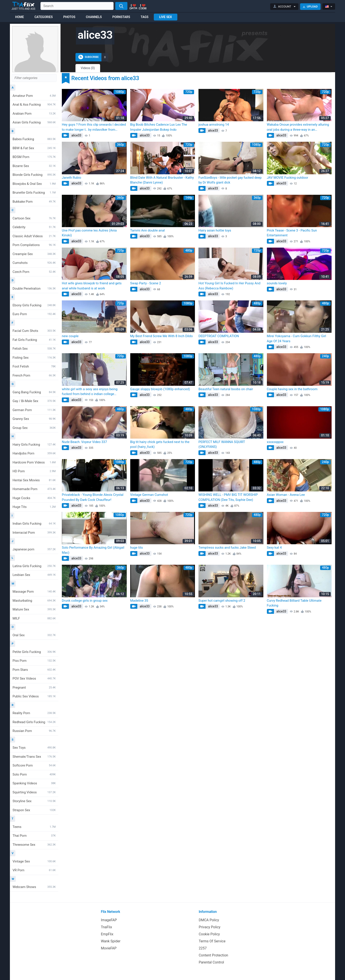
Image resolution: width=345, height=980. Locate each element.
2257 (203, 948)
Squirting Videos (34, 792)
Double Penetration (34, 289)
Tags (144, 17)
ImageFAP (109, 920)
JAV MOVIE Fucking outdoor (288, 178)
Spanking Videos (34, 783)
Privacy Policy (210, 927)
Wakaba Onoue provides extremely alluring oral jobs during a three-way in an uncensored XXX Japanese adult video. (298, 127)
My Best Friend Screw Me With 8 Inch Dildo (162, 336)
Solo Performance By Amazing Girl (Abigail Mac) (93, 550)
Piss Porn (34, 661)
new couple (70, 336)
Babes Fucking (34, 139)
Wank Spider (111, 941)
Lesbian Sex (34, 575)
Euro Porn (34, 314)
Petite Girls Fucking (34, 652)
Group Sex (34, 428)
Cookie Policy (209, 934)
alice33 (76, 135)
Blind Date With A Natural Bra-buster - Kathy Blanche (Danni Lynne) (162, 180)
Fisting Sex (34, 358)
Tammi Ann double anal (148, 230)
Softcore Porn (34, 765)
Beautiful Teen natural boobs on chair (226, 389)
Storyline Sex (34, 801)
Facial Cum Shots (34, 331)
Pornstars (121, 17)
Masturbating (34, 601)
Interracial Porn (34, 533)
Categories (44, 17)
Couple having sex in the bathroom (292, 389)
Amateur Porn (34, 96)
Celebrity (34, 227)
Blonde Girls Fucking (34, 175)
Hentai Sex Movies (34, 480)
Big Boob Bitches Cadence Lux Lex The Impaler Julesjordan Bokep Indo (159, 127)
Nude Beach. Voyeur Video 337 (84, 442)
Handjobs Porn (34, 453)
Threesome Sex (34, 845)
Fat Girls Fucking (34, 340)
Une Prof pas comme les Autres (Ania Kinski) (89, 233)
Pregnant (34, 688)
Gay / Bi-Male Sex (34, 401)
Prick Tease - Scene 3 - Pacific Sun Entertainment (292, 233)
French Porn (34, 375)
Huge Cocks (34, 498)
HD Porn (34, 471)
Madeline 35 (139, 601)
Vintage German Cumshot (149, 495)
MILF (34, 618)
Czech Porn (34, 272)
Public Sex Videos (34, 696)
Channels (94, 17)
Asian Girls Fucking (34, 122)
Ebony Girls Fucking (34, 305)
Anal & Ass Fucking (34, 105)
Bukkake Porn (34, 202)
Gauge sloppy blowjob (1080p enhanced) (160, 389)
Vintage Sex (34, 861)
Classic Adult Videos (34, 236)
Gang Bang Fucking (34, 392)
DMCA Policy (209, 920)
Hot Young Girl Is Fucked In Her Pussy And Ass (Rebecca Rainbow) (229, 286)
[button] (284, 7)
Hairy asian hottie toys (215, 230)
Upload (310, 6)
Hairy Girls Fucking (34, 445)
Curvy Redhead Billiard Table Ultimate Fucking (294, 603)
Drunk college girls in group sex (85, 601)
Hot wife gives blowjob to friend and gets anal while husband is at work (92, 286)
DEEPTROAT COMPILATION (219, 336)
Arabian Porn (34, 114)
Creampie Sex (34, 254)
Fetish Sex (34, 349)
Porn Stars (34, 670)
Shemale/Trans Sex (34, 757)
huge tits (137, 548)
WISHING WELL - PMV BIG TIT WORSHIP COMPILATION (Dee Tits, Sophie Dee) (228, 497)
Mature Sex (34, 609)
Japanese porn (34, 549)
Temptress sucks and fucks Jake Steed (227, 548)
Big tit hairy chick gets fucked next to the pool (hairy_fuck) (160, 444)
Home (20, 17)
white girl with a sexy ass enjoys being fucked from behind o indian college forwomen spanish (90, 392)
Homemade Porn (34, 489)
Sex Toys (34, 748)
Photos (69, 17)
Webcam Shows (34, 887)
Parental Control (211, 962)
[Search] (121, 6)
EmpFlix (107, 934)
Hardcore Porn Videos (34, 462)
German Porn (34, 410)
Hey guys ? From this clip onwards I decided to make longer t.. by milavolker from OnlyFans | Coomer (94, 127)
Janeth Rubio (72, 178)
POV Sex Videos (34, 678)
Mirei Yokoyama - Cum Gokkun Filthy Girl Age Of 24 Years (297, 339)
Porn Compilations (34, 245)
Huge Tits (34, 507)
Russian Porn (34, 731)
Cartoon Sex (34, 218)
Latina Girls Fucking (34, 566)
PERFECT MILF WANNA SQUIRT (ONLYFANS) (222, 444)
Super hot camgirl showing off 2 (222, 601)
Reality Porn (34, 713)
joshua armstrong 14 (214, 125)
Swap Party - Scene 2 (146, 283)
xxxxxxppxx (275, 442)
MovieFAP (109, 948)
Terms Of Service (212, 941)
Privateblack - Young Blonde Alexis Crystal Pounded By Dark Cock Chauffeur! (93, 497)
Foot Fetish (34, 366)
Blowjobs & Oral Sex (34, 184)
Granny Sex (34, 419)
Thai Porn (34, 836)
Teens (34, 827)
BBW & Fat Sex (34, 148)
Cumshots (34, 263)
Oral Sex (34, 635)
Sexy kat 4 (274, 548)
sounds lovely (277, 283)
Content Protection (213, 955)
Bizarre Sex (34, 166)
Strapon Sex (34, 810)
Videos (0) (88, 68)
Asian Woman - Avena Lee (286, 495)
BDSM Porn (34, 157)
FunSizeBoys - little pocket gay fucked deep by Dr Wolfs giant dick (230, 180)
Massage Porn (34, 592)
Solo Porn (34, 774)
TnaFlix (107, 927)
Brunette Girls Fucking (34, 193)
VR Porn (34, 870)
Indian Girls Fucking (34, 524)
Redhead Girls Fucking (34, 722)
